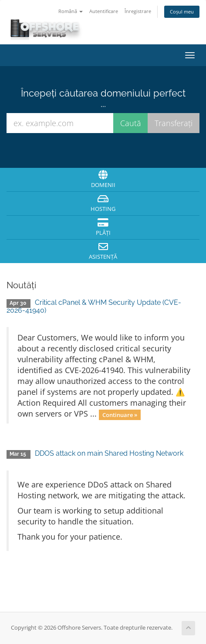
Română (71, 11)
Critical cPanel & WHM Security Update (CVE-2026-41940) (94, 306)
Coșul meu (182, 12)
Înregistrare (138, 11)
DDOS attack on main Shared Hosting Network (109, 453)
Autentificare (104, 11)
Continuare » (120, 414)
